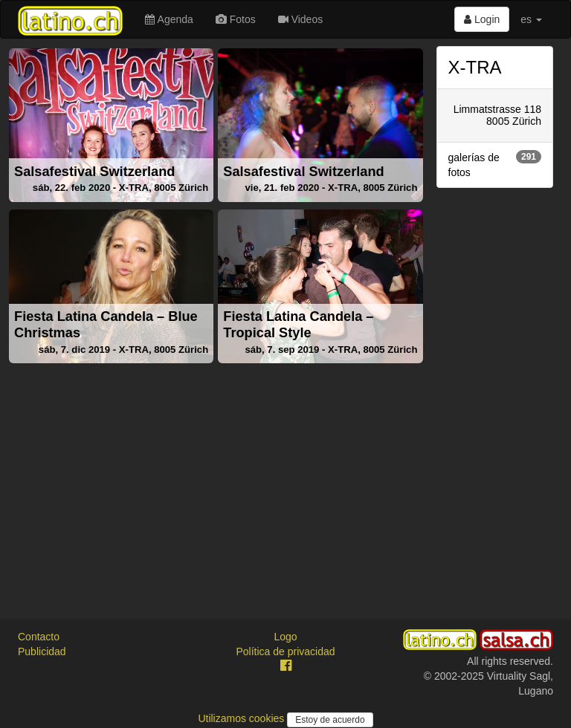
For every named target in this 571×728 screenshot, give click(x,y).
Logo (285, 637)
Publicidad (42, 651)
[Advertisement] (216, 473)
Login (482, 19)
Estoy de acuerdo (330, 720)
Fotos (236, 19)
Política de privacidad (285, 651)
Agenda (169, 19)
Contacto (39, 637)
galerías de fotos (495, 164)
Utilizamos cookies (242, 718)
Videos (300, 19)
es (531, 19)
